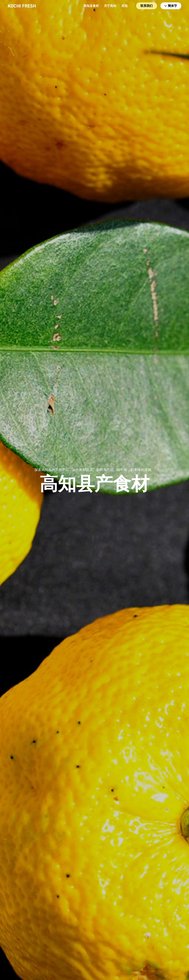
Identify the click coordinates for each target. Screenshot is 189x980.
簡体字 (171, 6)
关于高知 (110, 6)
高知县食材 (91, 6)
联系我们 (147, 6)
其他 (124, 6)
